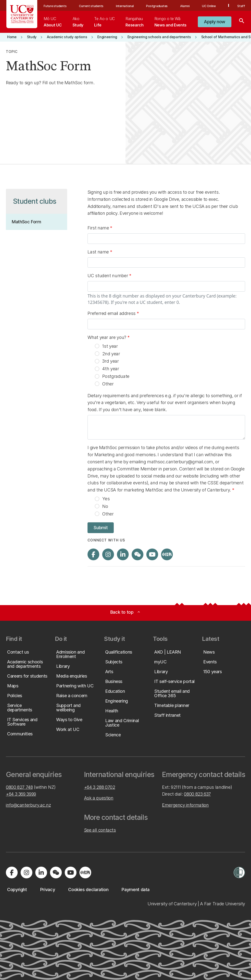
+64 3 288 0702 (100, 787)
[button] (215, 22)
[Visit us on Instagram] (108, 554)
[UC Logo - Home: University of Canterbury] (22, 14)
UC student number (109, 277)
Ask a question (99, 798)
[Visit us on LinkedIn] (123, 554)
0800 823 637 (197, 794)
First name (99, 228)
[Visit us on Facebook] (93, 554)
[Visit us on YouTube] (152, 554)
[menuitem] (53, 22)
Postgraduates (157, 6)
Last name (99, 252)
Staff (241, 6)
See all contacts (100, 830)
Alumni (185, 6)
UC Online (209, 6)
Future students (55, 6)
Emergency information (185, 805)
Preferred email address (112, 313)
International (125, 6)
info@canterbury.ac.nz (28, 805)
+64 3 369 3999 (21, 794)
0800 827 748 (19, 787)
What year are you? (107, 337)
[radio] (97, 346)
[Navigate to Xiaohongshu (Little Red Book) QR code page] (167, 554)
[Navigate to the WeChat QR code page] (138, 554)
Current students (91, 6)
